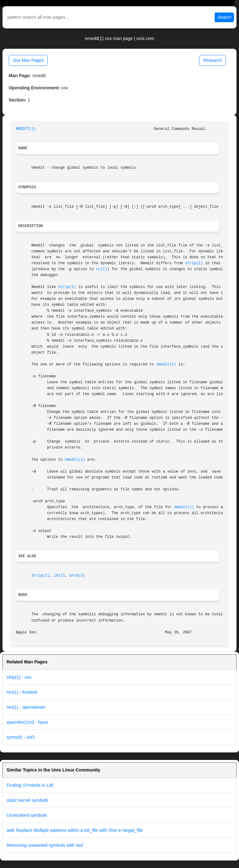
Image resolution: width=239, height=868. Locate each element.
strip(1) (194, 263)
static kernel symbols (27, 800)
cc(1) (102, 269)
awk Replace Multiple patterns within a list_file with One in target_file (75, 830)
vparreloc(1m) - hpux (27, 722)
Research (212, 60)
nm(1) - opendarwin (26, 707)
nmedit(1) (166, 365)
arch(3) (77, 576)
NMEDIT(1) (26, 129)
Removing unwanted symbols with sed (45, 845)
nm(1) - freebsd (22, 692)
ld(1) (59, 576)
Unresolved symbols (27, 815)
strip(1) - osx (19, 677)
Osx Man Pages (28, 60)
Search (224, 17)
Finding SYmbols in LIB (30, 785)
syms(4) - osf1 (21, 737)
